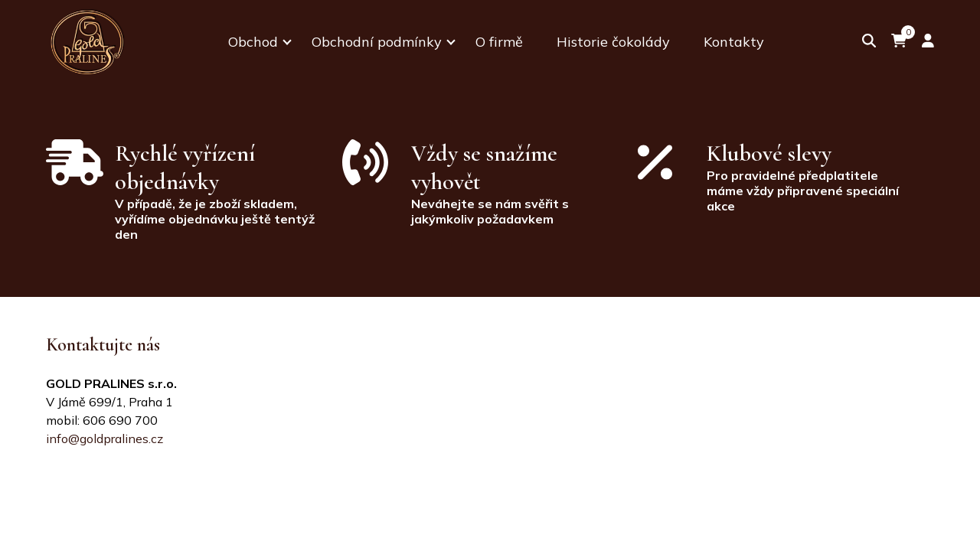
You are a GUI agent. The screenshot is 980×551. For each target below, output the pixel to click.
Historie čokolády (613, 42)
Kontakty (734, 42)
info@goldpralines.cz (105, 439)
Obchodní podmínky (377, 42)
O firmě (499, 42)
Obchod (253, 42)
